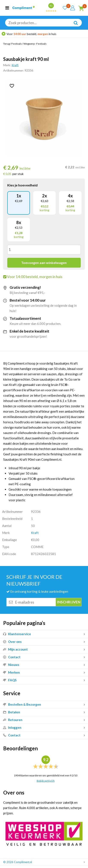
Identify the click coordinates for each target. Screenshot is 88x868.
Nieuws (11, 665)
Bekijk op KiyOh (46, 781)
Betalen (12, 712)
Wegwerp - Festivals (35, 44)
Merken (12, 672)
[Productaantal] (44, 250)
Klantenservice (17, 634)
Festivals (17, 44)
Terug (7, 44)
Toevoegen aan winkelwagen (44, 263)
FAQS (10, 680)
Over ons (12, 642)
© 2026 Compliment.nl (18, 862)
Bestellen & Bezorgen (22, 704)
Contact (12, 657)
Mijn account (15, 649)
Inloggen (12, 727)
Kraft (15, 65)
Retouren (13, 720)
